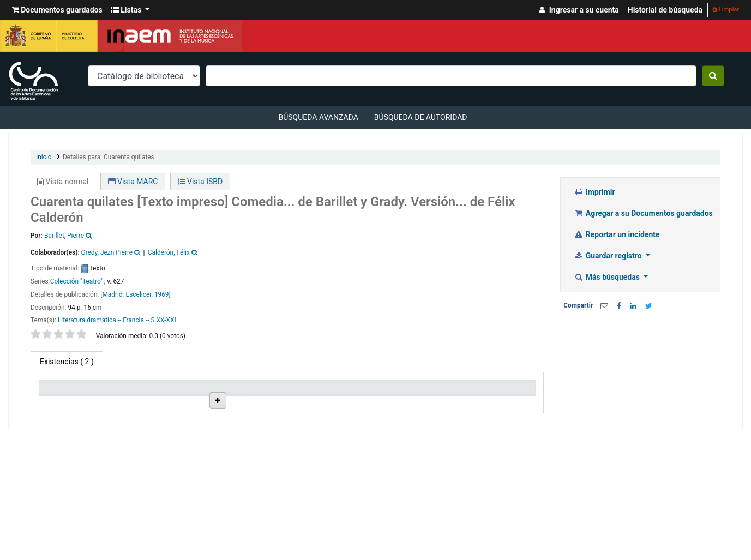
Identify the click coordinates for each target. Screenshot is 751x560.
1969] (163, 294)
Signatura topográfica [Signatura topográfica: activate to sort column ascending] (312, 396)
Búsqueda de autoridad (421, 117)
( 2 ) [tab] (67, 362)
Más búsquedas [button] (608, 277)
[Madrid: (113, 294)
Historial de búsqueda (665, 10)
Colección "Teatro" (76, 281)
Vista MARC (133, 182)
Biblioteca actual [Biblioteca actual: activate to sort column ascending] (124, 396)
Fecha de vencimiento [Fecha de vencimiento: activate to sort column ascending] (437, 396)
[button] (57, 10)
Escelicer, (139, 294)
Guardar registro (609, 256)
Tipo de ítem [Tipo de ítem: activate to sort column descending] (65, 401)
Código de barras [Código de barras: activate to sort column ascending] (495, 396)
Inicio (44, 157)
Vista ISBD (200, 182)
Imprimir (594, 192)
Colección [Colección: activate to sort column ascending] (185, 401)
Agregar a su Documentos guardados (643, 213)
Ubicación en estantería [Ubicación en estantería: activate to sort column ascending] (252, 396)
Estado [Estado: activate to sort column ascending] (367, 401)
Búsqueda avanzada (318, 117)
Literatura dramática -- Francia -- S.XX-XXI (117, 320)
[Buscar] (713, 76)
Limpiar (726, 10)
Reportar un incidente (617, 234)
